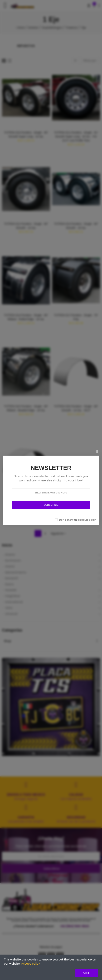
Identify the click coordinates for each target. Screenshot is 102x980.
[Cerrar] (97, 451)
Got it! (87, 973)
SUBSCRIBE (51, 505)
